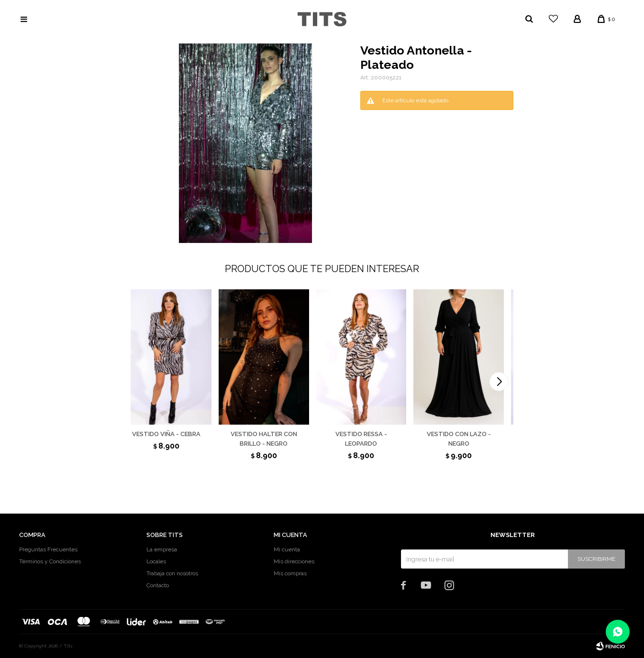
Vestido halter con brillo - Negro (264, 439)
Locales (156, 561)
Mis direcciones (294, 561)
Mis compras (290, 573)
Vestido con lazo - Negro (459, 439)
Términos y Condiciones (50, 561)
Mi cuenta (287, 549)
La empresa (162, 549)
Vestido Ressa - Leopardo (361, 439)
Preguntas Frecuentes (48, 549)
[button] (499, 382)
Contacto (158, 585)
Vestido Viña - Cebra (166, 434)
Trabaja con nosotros (172, 573)
